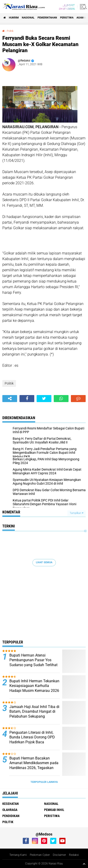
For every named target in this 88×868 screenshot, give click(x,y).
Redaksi (74, 855)
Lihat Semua (44, 562)
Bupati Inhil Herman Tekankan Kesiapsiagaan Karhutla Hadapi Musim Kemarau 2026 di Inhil (34, 688)
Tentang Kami (18, 855)
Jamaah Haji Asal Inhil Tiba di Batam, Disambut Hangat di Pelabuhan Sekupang (34, 712)
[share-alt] (10, 399)
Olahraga (10, 810)
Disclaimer (59, 855)
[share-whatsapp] (61, 399)
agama (81, 18)
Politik (10, 31)
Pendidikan (11, 816)
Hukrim (14, 18)
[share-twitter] (44, 399)
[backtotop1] (84, 864)
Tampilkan (77, 513)
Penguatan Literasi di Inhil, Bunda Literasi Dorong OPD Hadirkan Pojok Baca (32, 737)
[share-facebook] (27, 399)
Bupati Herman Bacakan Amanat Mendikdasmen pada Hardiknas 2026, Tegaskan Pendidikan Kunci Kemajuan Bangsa (34, 768)
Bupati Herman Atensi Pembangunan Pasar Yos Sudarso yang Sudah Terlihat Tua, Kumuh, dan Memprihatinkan (33, 665)
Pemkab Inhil (54, 810)
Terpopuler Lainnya (44, 782)
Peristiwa (67, 18)
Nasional (28, 18)
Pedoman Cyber (40, 855)
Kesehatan (11, 804)
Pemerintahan (47, 18)
